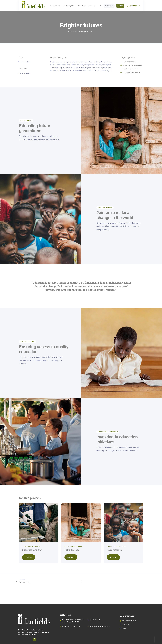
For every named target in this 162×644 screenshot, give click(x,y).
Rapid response (116, 564)
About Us (92, 6)
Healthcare (78, 561)
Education (26, 561)
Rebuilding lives (73, 564)
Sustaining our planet (34, 564)
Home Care (82, 6)
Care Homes (55, 6)
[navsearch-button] (100, 6)
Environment (36, 561)
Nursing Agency (69, 6)
